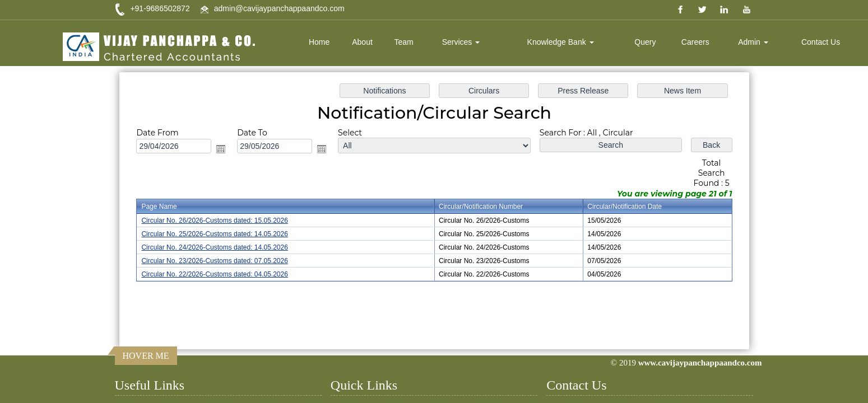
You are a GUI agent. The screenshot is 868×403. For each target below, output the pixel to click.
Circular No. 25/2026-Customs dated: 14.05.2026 (222, 233)
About (362, 42)
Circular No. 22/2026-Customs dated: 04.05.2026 (222, 273)
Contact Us (821, 42)
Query (645, 42)
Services (461, 42)
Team (404, 42)
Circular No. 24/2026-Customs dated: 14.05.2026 (222, 247)
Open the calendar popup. (227, 151)
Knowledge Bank (561, 42)
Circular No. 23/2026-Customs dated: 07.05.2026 (222, 260)
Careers (695, 42)
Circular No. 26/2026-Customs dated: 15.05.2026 (222, 221)
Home (319, 42)
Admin (753, 42)
